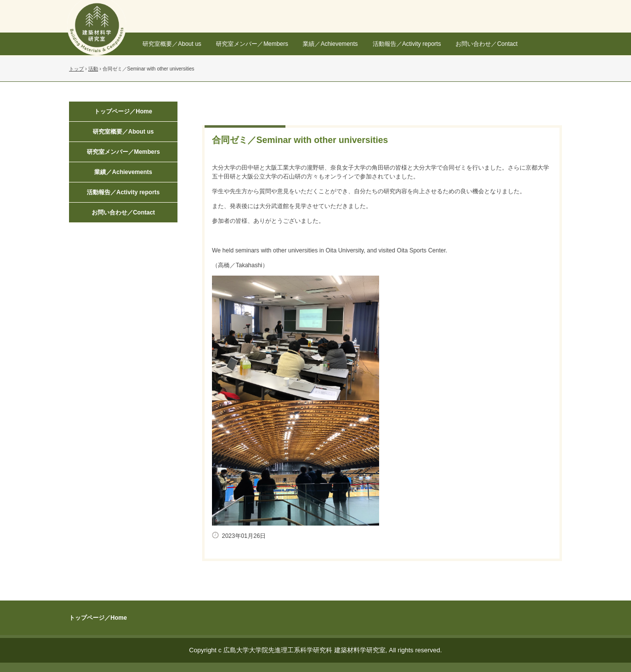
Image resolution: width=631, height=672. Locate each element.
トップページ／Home (123, 111)
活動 (93, 69)
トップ (76, 69)
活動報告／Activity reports (407, 44)
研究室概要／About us (172, 44)
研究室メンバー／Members (252, 44)
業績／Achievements (330, 44)
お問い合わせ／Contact (486, 44)
